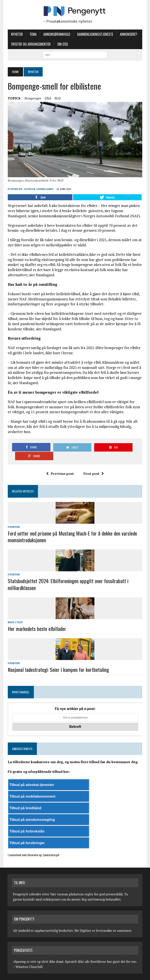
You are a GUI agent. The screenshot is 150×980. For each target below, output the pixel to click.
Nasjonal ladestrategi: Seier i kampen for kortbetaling (58, 661)
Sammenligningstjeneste (95, 34)
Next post (94, 465)
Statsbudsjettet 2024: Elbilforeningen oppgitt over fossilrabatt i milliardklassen (68, 576)
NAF (58, 98)
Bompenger (33, 98)
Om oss (62, 44)
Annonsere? (128, 34)
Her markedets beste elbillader (37, 620)
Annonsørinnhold (57, 34)
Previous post (60, 465)
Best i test (15, 614)
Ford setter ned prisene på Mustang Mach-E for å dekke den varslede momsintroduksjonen (72, 528)
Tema (33, 34)
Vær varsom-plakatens (67, 886)
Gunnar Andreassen (38, 189)
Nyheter (17, 34)
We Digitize (83, 922)
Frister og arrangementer (31, 44)
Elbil (48, 98)
